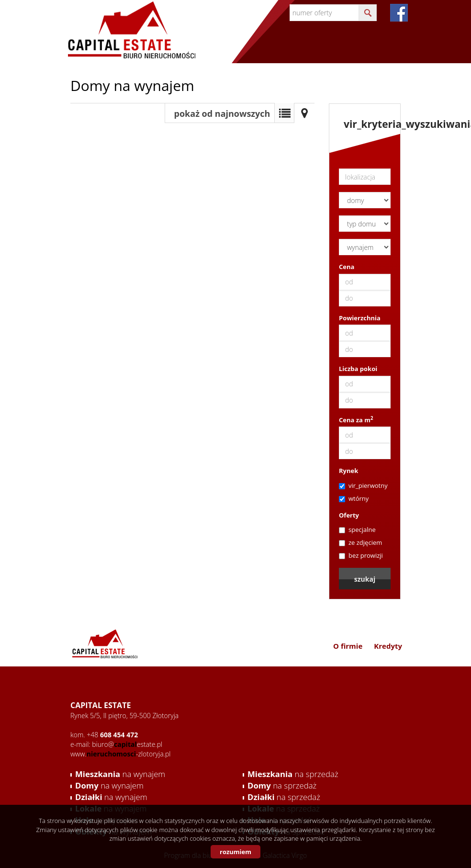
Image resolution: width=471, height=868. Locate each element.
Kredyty (388, 646)
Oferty (349, 515)
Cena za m (356, 420)
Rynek (348, 471)
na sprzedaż (293, 774)
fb (399, 13)
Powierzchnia (360, 318)
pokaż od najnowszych (222, 113)
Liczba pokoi (358, 369)
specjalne (357, 530)
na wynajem (120, 774)
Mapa (304, 113)
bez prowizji (361, 555)
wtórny (354, 498)
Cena (347, 267)
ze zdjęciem (360, 542)
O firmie (348, 646)
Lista (284, 113)
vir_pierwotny (363, 485)
